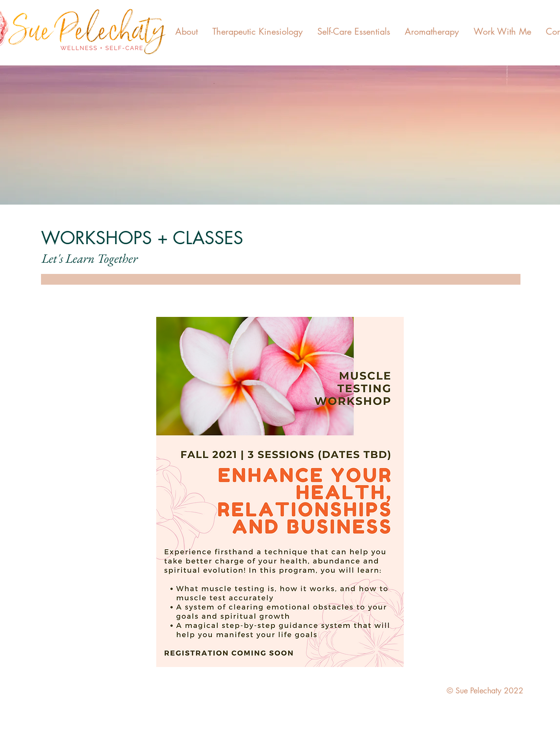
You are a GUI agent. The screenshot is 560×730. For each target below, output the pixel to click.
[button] (187, 31)
